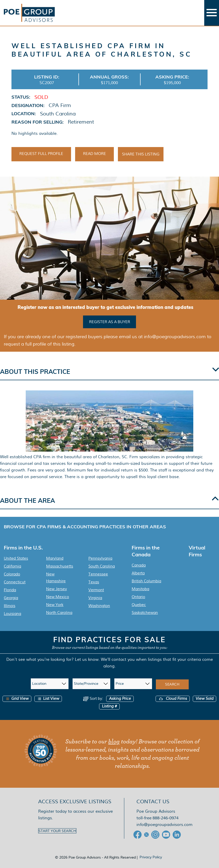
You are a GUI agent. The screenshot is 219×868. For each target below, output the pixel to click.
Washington (99, 605)
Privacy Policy (151, 856)
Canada (139, 564)
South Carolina (102, 565)
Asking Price (120, 698)
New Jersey (57, 588)
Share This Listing (141, 154)
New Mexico (58, 596)
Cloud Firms (173, 698)
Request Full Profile (41, 154)
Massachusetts (60, 565)
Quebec (139, 604)
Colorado (12, 573)
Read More (94, 154)
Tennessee (98, 573)
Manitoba (140, 588)
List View (48, 698)
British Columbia (146, 580)
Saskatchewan (145, 612)
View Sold (204, 698)
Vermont (96, 589)
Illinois (10, 605)
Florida (10, 589)
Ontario (138, 596)
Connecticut (15, 581)
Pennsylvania (100, 557)
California (12, 565)
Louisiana (12, 613)
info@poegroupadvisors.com (165, 824)
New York (55, 604)
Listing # (109, 705)
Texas (94, 581)
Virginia (95, 597)
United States (16, 557)
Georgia (11, 597)
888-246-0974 (166, 817)
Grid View (17, 698)
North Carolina (59, 612)
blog (114, 741)
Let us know (87, 658)
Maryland (55, 557)
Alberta (138, 572)
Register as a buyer (110, 321)
